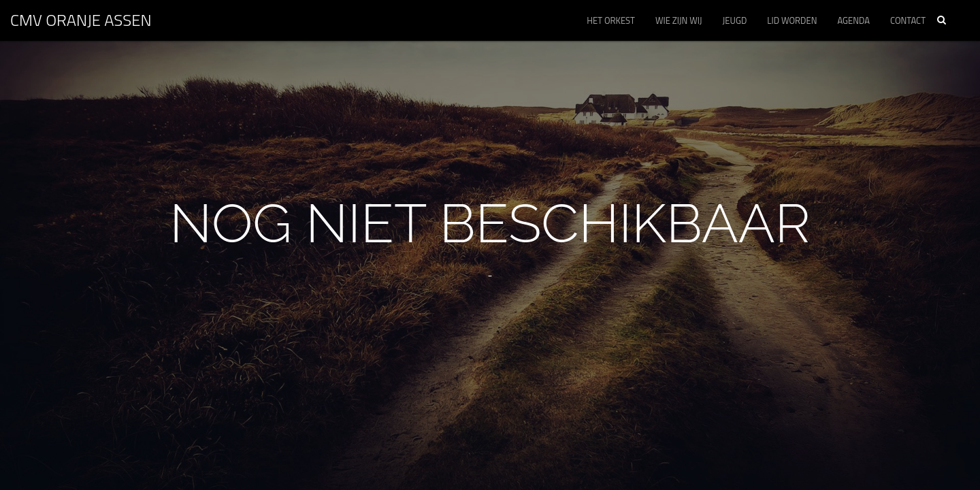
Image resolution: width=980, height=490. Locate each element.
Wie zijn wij (679, 20)
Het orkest (611, 20)
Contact (908, 20)
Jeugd (735, 20)
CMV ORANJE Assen (81, 20)
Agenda (853, 20)
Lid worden (792, 20)
